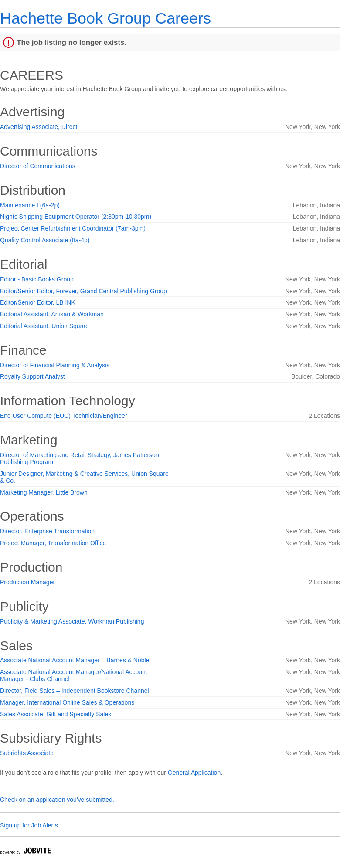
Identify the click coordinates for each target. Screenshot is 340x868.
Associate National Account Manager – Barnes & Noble (75, 660)
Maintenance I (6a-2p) (30, 205)
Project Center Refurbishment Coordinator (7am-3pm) (73, 228)
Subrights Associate (27, 753)
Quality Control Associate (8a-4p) (45, 240)
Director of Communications (38, 166)
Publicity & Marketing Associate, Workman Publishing (72, 621)
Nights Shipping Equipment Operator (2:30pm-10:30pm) (76, 217)
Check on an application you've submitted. (57, 800)
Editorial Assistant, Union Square (44, 326)
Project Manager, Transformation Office (53, 543)
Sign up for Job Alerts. (30, 825)
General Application (194, 773)
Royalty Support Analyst (32, 376)
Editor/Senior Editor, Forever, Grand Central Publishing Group (83, 291)
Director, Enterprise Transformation (47, 531)
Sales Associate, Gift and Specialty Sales (56, 714)
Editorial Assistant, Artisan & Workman (52, 314)
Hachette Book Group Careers (105, 18)
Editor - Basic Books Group (37, 279)
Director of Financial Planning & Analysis (55, 365)
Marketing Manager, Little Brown (44, 492)
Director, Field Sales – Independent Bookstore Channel (75, 691)
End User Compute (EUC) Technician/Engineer (64, 416)
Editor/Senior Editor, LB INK (38, 302)
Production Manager (27, 582)
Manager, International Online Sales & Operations (67, 702)
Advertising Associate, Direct (39, 127)
